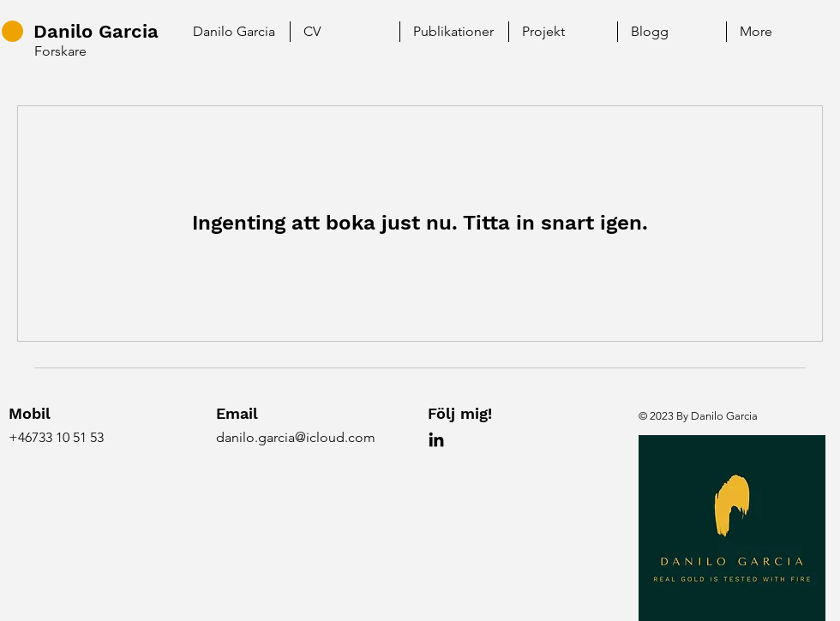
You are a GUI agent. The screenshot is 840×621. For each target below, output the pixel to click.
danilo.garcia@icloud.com (296, 437)
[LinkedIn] (436, 439)
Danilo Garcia (96, 31)
